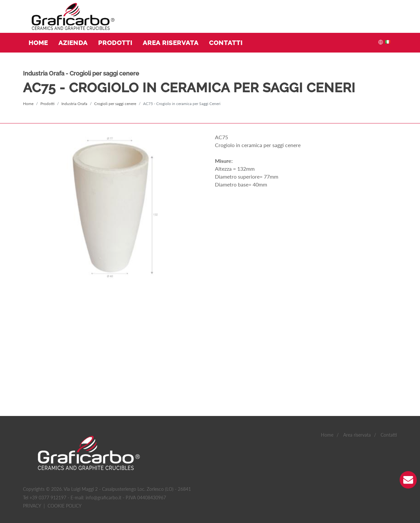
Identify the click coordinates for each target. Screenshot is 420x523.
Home (28, 104)
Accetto (199, 461)
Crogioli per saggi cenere (115, 104)
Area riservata (357, 349)
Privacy (32, 419)
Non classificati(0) (155, 483)
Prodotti (47, 104)
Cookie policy (65, 419)
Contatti (389, 349)
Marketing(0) (118, 483)
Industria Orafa (74, 104)
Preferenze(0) (85, 483)
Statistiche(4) (52, 483)
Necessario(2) (18, 483)
